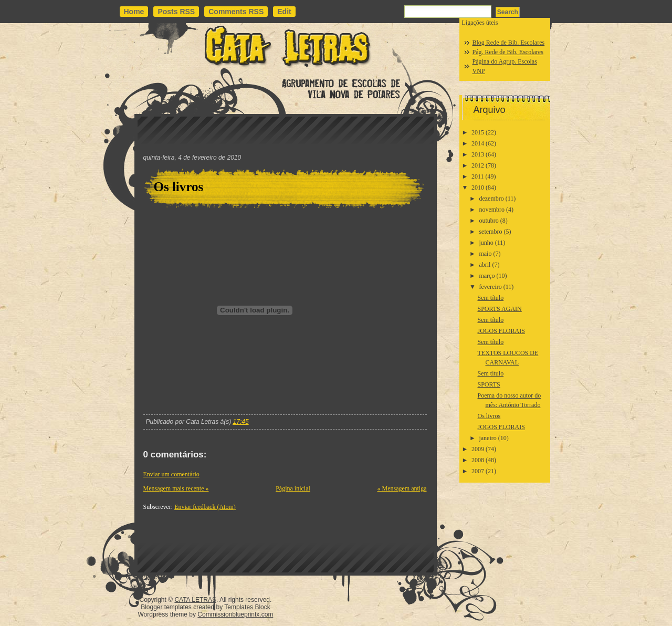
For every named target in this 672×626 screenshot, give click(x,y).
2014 (478, 143)
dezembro (491, 199)
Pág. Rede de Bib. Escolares (508, 52)
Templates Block (247, 607)
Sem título (490, 298)
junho (486, 243)
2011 (478, 176)
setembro (490, 232)
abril (485, 265)
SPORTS (489, 384)
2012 (478, 165)
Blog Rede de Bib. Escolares (509, 43)
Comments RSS (236, 12)
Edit (284, 12)
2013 (478, 154)
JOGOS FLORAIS (501, 331)
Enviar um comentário (171, 474)
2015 (478, 132)
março (487, 276)
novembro (492, 210)
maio (485, 254)
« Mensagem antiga (402, 488)
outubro (489, 221)
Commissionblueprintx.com (235, 614)
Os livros (179, 187)
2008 (478, 460)
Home (134, 12)
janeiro (487, 438)
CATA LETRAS (195, 600)
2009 (478, 449)
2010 (478, 187)
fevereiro (490, 287)
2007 (478, 471)
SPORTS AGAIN (499, 309)
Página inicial (293, 488)
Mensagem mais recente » (176, 488)
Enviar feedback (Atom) (205, 507)
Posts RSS (176, 12)
